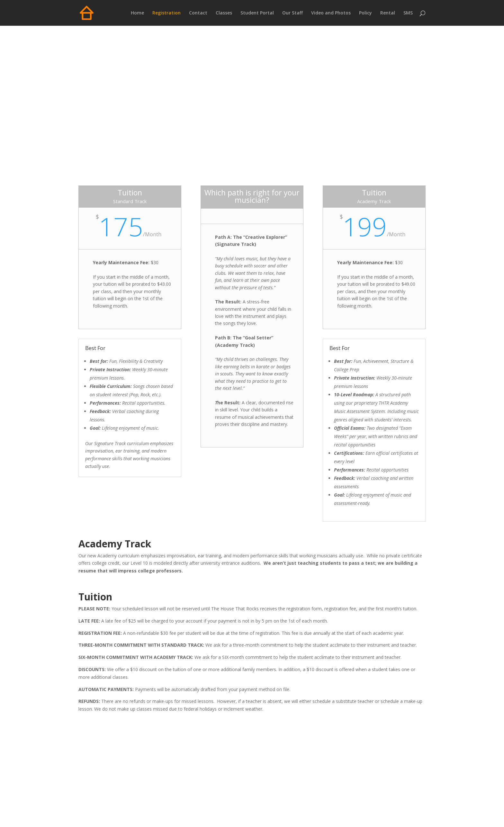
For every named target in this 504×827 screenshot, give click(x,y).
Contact (198, 13)
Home (137, 13)
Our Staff (292, 13)
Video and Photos (331, 13)
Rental (388, 13)
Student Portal (257, 13)
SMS (408, 13)
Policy (365, 13)
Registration (166, 13)
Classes (224, 13)
